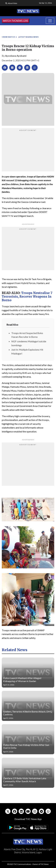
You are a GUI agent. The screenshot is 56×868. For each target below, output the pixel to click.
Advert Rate (12, 3)
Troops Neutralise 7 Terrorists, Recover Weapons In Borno (27, 297)
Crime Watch (8, 37)
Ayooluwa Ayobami (16, 56)
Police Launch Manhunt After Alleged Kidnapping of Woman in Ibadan (22, 679)
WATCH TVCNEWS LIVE (16, 21)
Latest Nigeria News (28, 37)
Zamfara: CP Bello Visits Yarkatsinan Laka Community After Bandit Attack (25, 780)
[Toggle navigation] (50, 21)
